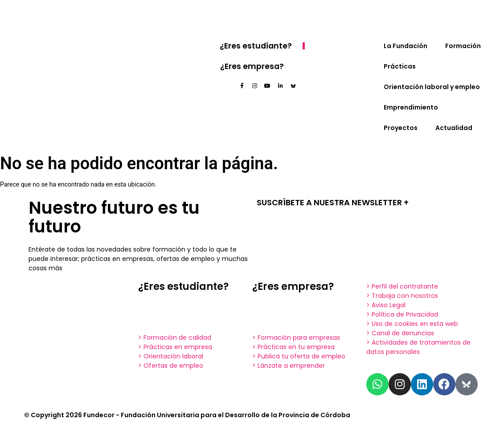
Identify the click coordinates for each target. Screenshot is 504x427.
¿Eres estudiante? (257, 46)
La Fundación (406, 46)
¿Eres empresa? (253, 66)
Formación (463, 46)
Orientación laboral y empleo (432, 87)
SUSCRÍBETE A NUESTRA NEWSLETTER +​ (333, 202)
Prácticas (400, 66)
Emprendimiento (411, 107)
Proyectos (401, 128)
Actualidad (454, 128)
